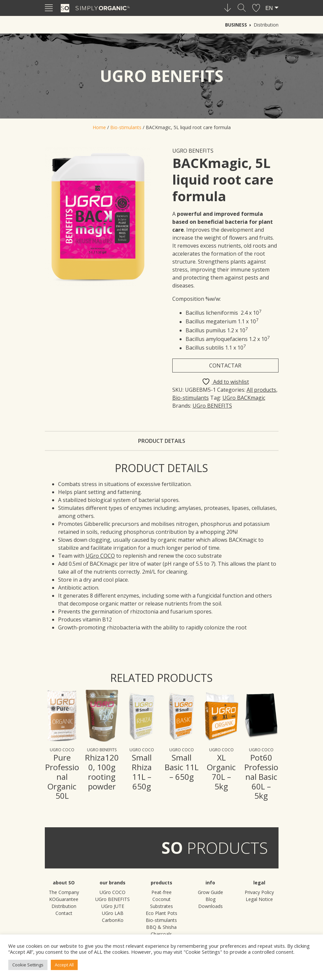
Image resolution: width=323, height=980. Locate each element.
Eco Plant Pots (161, 913)
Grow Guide (210, 892)
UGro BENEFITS (193, 151)
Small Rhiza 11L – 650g (142, 772)
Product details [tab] (162, 441)
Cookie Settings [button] (28, 965)
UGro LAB (113, 913)
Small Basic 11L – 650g (182, 767)
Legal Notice (259, 899)
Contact (64, 913)
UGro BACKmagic (244, 398)
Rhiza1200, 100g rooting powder (102, 772)
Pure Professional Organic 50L (62, 776)
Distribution (266, 25)
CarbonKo (113, 920)
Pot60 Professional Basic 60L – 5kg (261, 776)
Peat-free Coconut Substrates (161, 899)
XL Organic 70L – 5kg (221, 772)
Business (236, 25)
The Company (64, 892)
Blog (210, 899)
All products (261, 390)
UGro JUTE (113, 906)
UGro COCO (62, 750)
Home (99, 127)
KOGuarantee (64, 899)
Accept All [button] (64, 965)
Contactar (225, 366)
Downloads (210, 906)
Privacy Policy (259, 892)
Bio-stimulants (126, 127)
